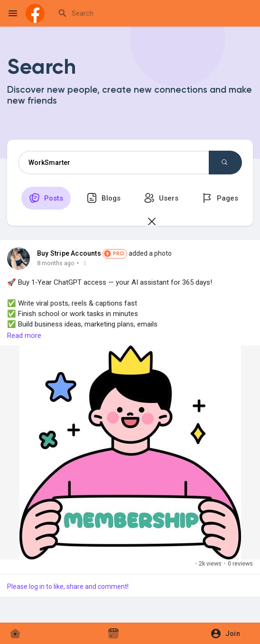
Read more (24, 336)
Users (161, 198)
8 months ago (56, 263)
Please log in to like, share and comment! (68, 586)
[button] (228, 634)
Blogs (103, 198)
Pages (220, 198)
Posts (46, 198)
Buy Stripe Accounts (69, 253)
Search (224, 162)
